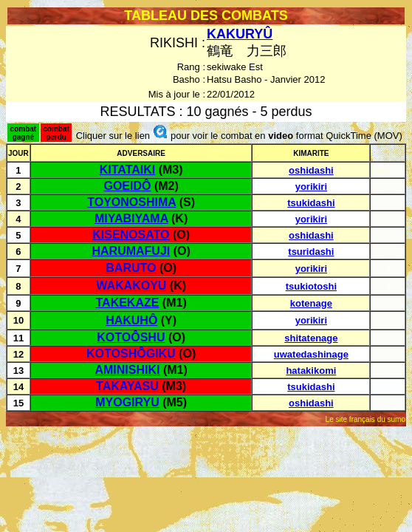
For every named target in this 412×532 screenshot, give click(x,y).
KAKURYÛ (240, 34)
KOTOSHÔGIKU (131, 354)
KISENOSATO (131, 235)
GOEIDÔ (127, 186)
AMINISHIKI (127, 370)
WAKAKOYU (131, 286)
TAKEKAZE (128, 303)
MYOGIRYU (127, 402)
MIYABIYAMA (131, 218)
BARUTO (131, 268)
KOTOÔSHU (131, 337)
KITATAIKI (128, 170)
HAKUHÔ (131, 320)
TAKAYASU (127, 386)
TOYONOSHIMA (131, 202)
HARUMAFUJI (131, 251)
